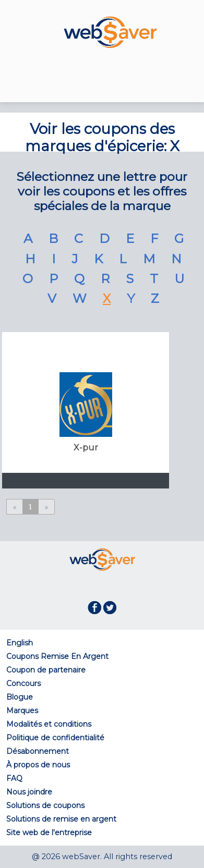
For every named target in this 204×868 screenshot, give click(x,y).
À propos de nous (38, 765)
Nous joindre (29, 792)
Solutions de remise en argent (61, 819)
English (20, 643)
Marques (22, 711)
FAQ (14, 778)
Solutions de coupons (45, 805)
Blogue (20, 697)
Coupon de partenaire (46, 670)
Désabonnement (38, 751)
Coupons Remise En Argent (57, 656)
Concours (23, 683)
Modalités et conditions (49, 724)
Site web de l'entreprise (49, 833)
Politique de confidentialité (55, 738)
